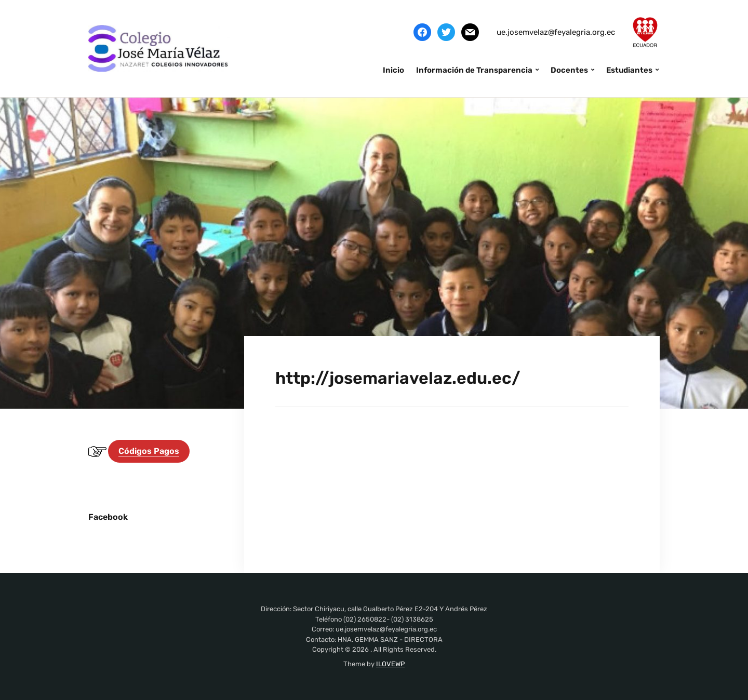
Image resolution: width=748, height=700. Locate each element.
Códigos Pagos (149, 451)
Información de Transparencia (474, 70)
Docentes (569, 70)
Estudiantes (629, 70)
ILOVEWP (390, 664)
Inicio (393, 70)
